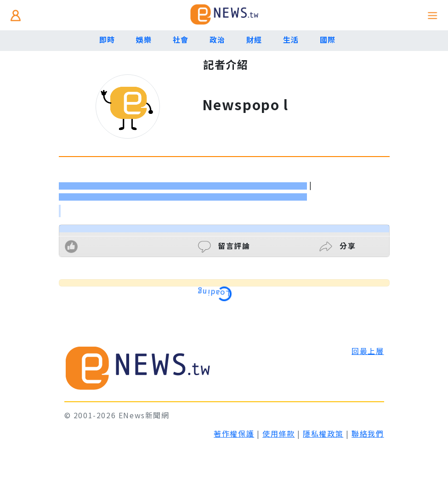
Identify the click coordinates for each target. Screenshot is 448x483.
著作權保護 (234, 433)
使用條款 (278, 433)
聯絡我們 (368, 433)
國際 (328, 39)
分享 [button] (337, 246)
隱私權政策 (323, 433)
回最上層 (368, 351)
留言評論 (224, 246)
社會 (181, 39)
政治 (218, 39)
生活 (291, 39)
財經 (254, 39)
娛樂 (144, 39)
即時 (107, 39)
